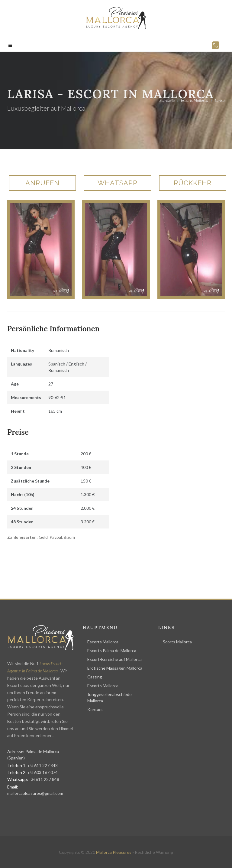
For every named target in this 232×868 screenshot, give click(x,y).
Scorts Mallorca (177, 642)
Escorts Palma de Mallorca (112, 650)
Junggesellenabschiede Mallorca (110, 697)
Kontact (95, 709)
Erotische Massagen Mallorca (115, 668)
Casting (95, 677)
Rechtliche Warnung (154, 852)
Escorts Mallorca (103, 642)
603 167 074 (43, 772)
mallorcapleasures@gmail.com (35, 793)
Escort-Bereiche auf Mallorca (114, 659)
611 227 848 (43, 765)
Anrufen (42, 183)
